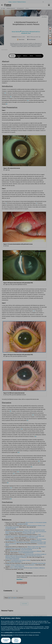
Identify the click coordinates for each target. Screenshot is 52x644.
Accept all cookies (6, 640)
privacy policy (9, 632)
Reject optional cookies (16, 640)
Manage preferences (7, 635)
